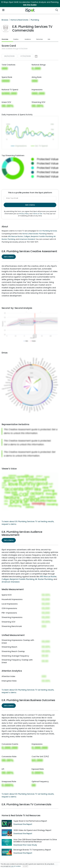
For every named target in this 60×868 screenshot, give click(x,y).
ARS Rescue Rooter (15, 236)
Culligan (27, 236)
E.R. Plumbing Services (48, 231)
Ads (49, 39)
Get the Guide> (30, 5)
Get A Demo (30, 205)
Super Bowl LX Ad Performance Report (30, 821)
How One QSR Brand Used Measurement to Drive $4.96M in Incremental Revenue (35, 841)
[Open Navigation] (3, 10)
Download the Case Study (25, 845)
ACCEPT (25, 866)
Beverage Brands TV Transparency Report (32, 850)
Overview (5, 39)
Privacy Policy (24, 214)
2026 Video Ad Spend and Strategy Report (32, 830)
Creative (16, 39)
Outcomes (39, 39)
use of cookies (16, 866)
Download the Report (23, 824)
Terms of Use (38, 214)
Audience (28, 39)
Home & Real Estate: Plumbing (34, 234)
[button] (20, 56)
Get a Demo (9, 257)
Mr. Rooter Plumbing (44, 579)
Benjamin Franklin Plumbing (42, 236)
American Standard (27, 239)
